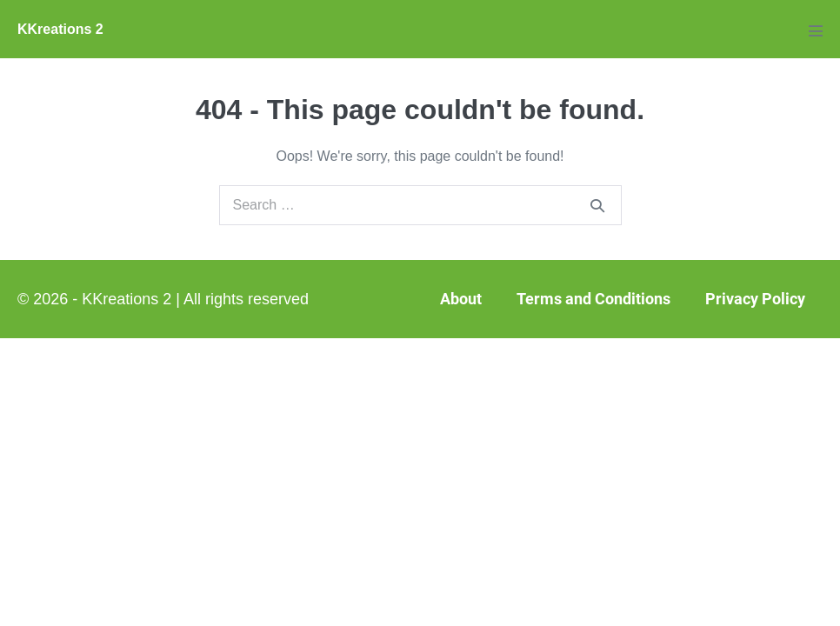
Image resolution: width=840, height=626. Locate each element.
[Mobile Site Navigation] (816, 30)
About (461, 299)
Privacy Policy (755, 299)
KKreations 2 (60, 29)
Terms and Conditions (593, 299)
